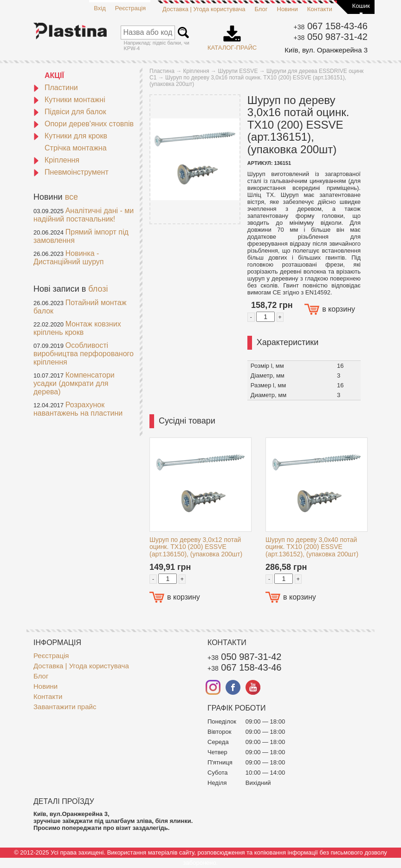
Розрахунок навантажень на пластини (78, 409)
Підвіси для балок (70, 112)
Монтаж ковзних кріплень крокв (77, 328)
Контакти (320, 9)
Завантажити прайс (65, 707)
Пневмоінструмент (71, 172)
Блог (261, 9)
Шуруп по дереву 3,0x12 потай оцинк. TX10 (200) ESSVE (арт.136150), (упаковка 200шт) (196, 547)
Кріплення (56, 160)
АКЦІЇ (54, 75)
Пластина (162, 71)
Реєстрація (130, 8)
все (71, 197)
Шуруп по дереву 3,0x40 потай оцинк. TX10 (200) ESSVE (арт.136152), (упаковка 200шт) (312, 547)
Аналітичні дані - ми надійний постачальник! (84, 215)
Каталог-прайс (232, 35)
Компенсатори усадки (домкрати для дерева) (74, 383)
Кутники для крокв (70, 136)
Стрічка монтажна (76, 148)
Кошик (361, 6)
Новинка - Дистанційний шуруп (69, 258)
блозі (98, 289)
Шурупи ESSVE (238, 71)
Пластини (56, 88)
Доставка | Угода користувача (204, 9)
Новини (288, 9)
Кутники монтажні (69, 100)
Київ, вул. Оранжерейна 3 (326, 50)
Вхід (100, 8)
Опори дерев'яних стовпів (84, 124)
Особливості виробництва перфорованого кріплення (84, 354)
